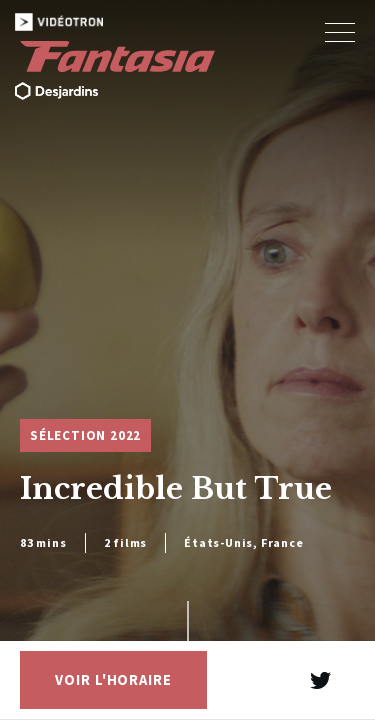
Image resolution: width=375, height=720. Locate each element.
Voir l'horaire (113, 680)
